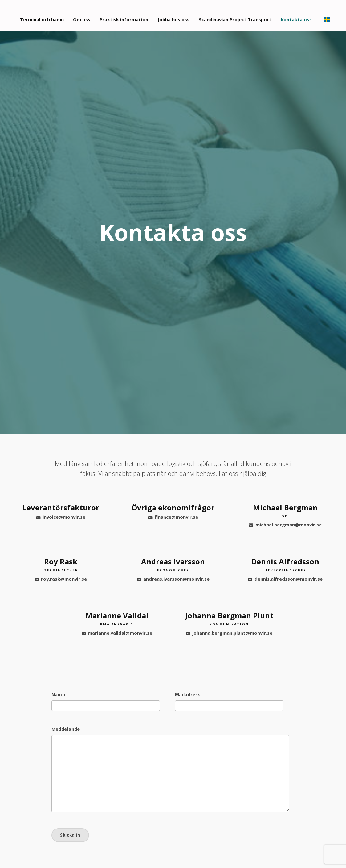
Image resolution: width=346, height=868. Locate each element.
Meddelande (66, 729)
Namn (58, 695)
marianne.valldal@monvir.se (117, 633)
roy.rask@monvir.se (61, 579)
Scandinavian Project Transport (241, 15)
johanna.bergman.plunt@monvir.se (229, 633)
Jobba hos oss (177, 15)
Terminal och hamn (43, 15)
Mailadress (188, 695)
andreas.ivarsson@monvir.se (173, 579)
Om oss (83, 15)
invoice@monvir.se (61, 517)
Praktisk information (127, 15)
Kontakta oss (304, 15)
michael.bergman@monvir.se (285, 525)
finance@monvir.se (173, 517)
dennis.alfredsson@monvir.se (285, 579)
